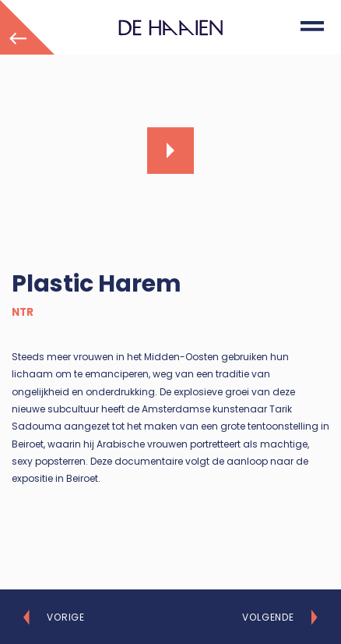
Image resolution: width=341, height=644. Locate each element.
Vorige (66, 617)
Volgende (268, 617)
